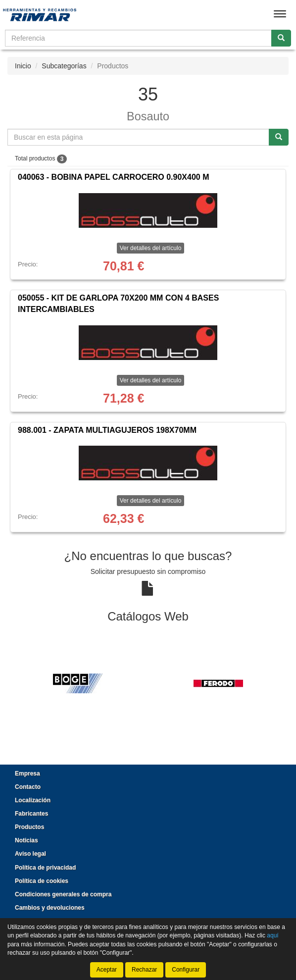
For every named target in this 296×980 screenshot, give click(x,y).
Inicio (23, 66)
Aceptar (107, 970)
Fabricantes (31, 814)
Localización (33, 800)
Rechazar (144, 970)
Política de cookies (42, 881)
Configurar (186, 970)
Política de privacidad (45, 868)
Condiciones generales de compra (63, 894)
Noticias (26, 840)
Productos (29, 827)
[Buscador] (138, 38)
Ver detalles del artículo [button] (151, 248)
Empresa (27, 774)
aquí (272, 935)
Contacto (28, 787)
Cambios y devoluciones (50, 908)
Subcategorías (64, 66)
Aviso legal (30, 854)
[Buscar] (281, 38)
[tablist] (148, 683)
